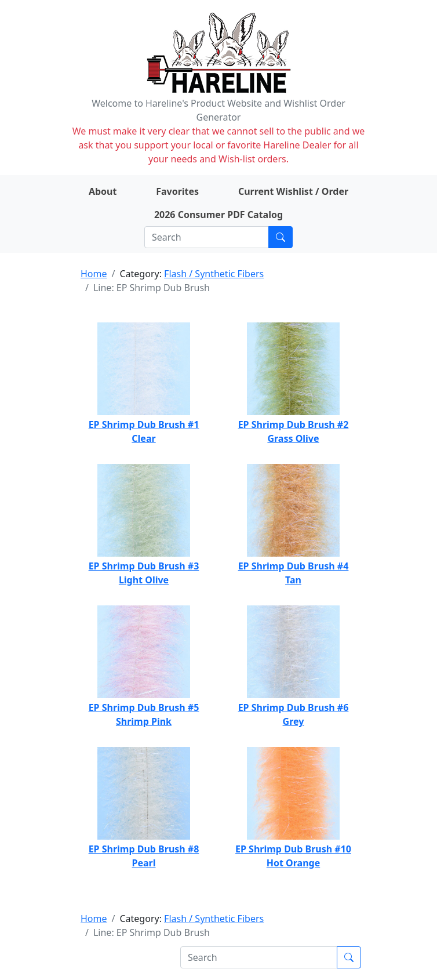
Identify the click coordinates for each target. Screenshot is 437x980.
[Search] (207, 237)
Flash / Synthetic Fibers (214, 274)
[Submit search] (281, 237)
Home (94, 274)
